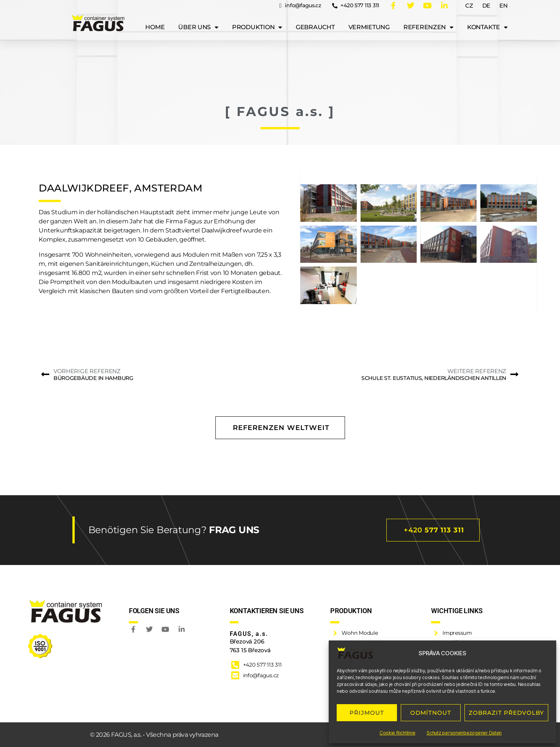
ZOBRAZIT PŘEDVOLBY (506, 713)
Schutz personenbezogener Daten (464, 733)
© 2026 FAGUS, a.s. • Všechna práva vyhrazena (154, 735)
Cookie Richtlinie (397, 733)
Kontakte (487, 25)
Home (155, 25)
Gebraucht (315, 25)
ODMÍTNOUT (431, 713)
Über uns (198, 25)
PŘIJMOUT (367, 713)
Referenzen (428, 25)
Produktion (257, 25)
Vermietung (369, 25)
